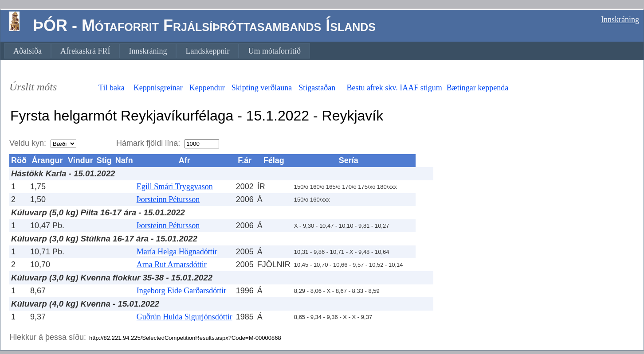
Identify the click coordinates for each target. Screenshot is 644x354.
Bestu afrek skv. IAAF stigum (394, 88)
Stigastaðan (317, 88)
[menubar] (157, 51)
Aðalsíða (27, 51)
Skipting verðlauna (262, 88)
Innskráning (620, 19)
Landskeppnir (207, 51)
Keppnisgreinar (158, 88)
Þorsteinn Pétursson (168, 199)
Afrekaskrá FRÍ (85, 51)
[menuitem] (27, 51)
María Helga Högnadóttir (177, 252)
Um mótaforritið (274, 51)
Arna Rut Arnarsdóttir (172, 265)
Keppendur (207, 88)
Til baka (112, 88)
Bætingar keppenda (477, 88)
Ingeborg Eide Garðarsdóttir (182, 291)
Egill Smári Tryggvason (175, 187)
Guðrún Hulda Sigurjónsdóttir (185, 317)
